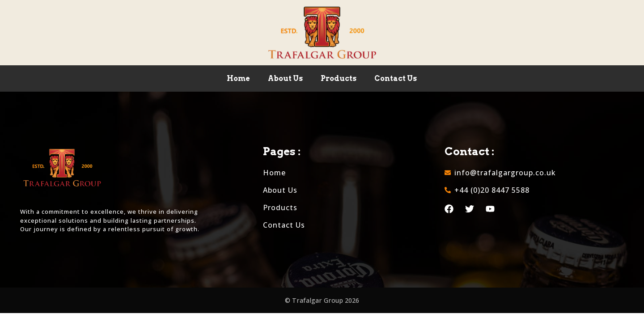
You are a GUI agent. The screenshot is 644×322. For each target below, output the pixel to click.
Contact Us (396, 78)
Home (238, 78)
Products (339, 78)
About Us (285, 78)
